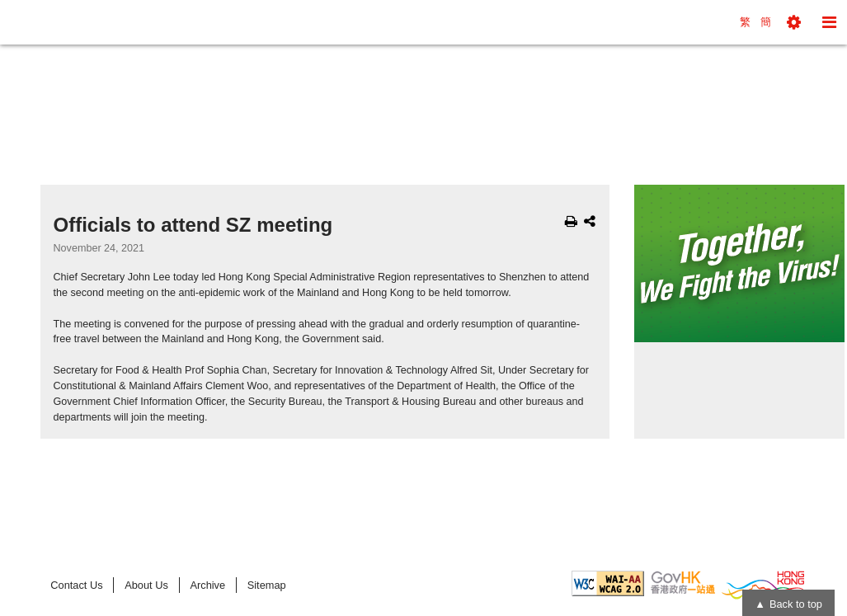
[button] (794, 22)
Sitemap (267, 585)
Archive (207, 585)
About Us (146, 585)
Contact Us (76, 585)
